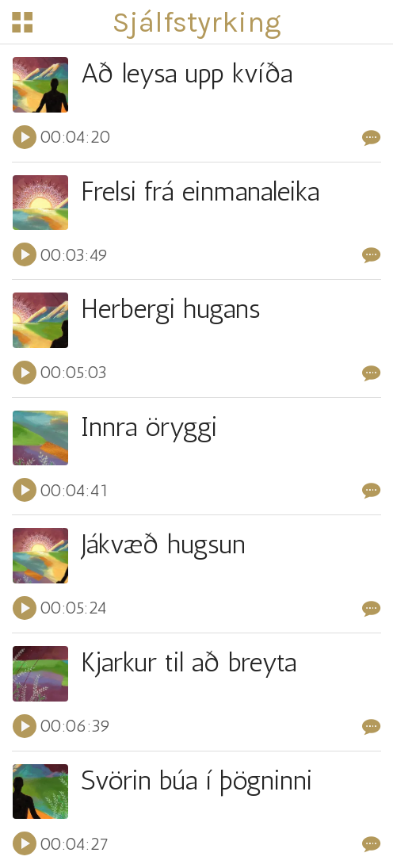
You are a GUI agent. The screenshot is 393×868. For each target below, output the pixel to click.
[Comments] (371, 137)
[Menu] (22, 22)
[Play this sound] (25, 137)
